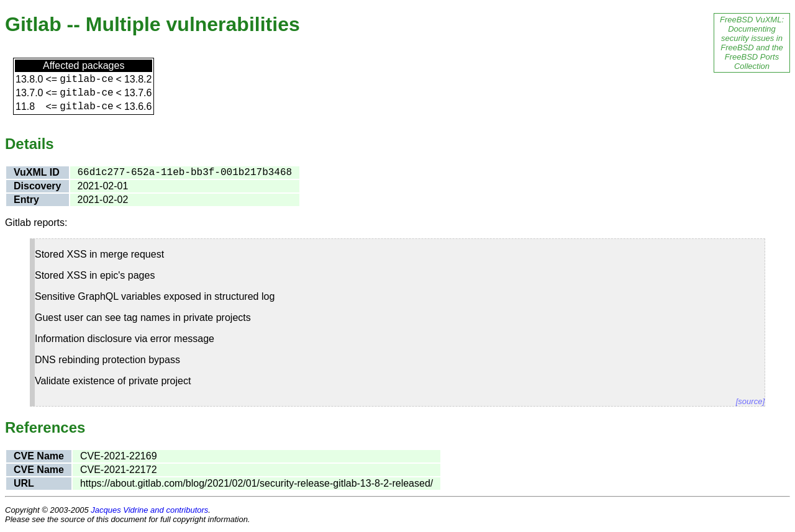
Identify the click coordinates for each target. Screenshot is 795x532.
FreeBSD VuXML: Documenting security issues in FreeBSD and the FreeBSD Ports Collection (752, 43)
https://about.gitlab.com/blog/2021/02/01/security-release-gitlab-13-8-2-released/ (257, 483)
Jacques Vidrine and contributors (149, 510)
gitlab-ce (86, 79)
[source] (750, 401)
